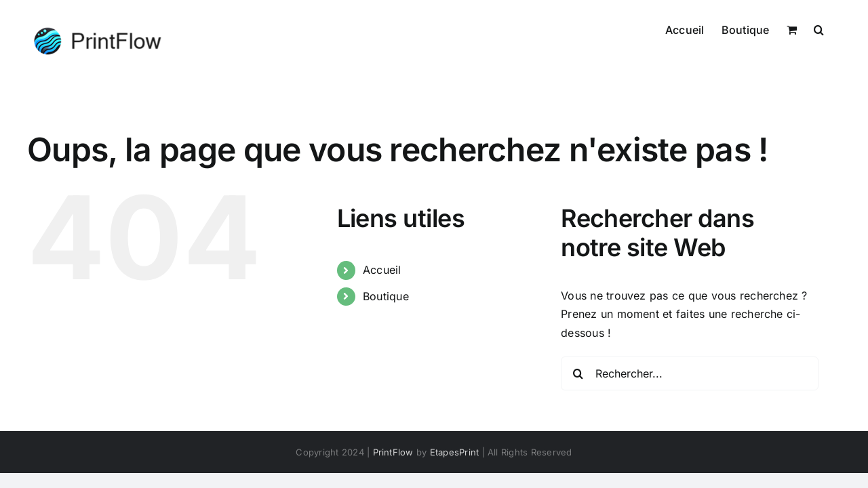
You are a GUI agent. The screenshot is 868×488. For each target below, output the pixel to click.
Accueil (382, 270)
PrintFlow (393, 452)
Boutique (386, 296)
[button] (836, 28)
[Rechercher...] (690, 373)
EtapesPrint (455, 452)
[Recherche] (578, 373)
